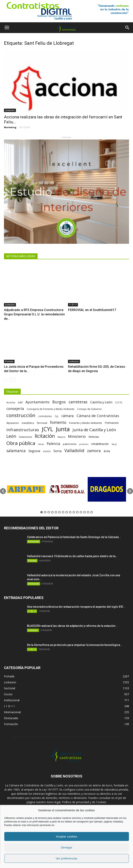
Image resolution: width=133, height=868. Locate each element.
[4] (66, 192)
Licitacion (10, 110)
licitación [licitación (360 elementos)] (45, 436)
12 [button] (81, 512)
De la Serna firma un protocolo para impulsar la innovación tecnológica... (75, 645)
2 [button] (45, 512)
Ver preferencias (66, 858)
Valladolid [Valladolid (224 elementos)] (74, 450)
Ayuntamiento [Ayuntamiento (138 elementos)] (37, 402)
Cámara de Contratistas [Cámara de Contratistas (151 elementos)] (98, 416)
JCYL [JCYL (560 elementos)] (47, 429)
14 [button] (88, 512)
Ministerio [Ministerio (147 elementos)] (77, 436)
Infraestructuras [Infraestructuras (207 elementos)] (23, 430)
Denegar (67, 847)
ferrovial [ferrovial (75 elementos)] (42, 423)
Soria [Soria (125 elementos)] (58, 451)
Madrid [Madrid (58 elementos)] (61, 437)
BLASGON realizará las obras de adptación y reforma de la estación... (72, 626)
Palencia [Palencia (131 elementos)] (53, 444)
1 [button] (42, 512)
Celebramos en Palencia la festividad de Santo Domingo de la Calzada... (74, 537)
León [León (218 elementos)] (11, 436)
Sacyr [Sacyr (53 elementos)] (114, 444)
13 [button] (84, 512)
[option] (26, 489)
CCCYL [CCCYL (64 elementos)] (119, 402)
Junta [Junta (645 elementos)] (63, 429)
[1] (66, 11)
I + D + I (73, 305)
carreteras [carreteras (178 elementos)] (78, 402)
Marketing (10, 127)
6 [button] (59, 512)
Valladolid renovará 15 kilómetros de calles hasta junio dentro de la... (72, 556)
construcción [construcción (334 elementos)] (21, 415)
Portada (9, 361)
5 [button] (56, 512)
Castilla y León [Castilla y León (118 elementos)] (101, 402)
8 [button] (67, 512)
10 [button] (74, 512)
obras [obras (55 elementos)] (41, 444)
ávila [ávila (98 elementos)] (107, 451)
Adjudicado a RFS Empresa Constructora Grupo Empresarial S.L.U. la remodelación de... (34, 314)
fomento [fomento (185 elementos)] (58, 422)
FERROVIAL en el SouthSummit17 (92, 310)
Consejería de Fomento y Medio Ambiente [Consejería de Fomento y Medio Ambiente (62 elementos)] (50, 409)
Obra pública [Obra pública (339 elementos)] (21, 443)
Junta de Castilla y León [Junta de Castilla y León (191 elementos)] (94, 430)
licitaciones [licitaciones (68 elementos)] (26, 437)
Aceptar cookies (66, 836)
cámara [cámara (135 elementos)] (68, 416)
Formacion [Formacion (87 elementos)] (112, 423)
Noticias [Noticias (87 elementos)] (94, 437)
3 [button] (49, 512)
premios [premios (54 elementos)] (84, 444)
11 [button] (77, 512)
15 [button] (92, 512)
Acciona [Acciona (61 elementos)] (11, 402)
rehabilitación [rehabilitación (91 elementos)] (100, 444)
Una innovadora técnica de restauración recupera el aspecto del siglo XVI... (76, 607)
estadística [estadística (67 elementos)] (28, 423)
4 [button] (52, 512)
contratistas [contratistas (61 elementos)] (45, 416)
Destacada (34, 541)
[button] (127, 28)
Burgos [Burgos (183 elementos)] (59, 402)
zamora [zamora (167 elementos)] (94, 451)
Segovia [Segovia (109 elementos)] (34, 451)
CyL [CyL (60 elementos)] (57, 416)
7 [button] (63, 512)
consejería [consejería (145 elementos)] (15, 409)
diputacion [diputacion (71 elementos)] (13, 423)
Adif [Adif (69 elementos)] (20, 402)
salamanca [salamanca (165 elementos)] (16, 451)
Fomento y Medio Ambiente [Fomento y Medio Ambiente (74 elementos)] (86, 423)
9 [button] (70, 512)
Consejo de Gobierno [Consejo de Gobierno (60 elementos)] (89, 409)
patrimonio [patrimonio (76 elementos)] (70, 444)
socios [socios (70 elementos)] (47, 451)
